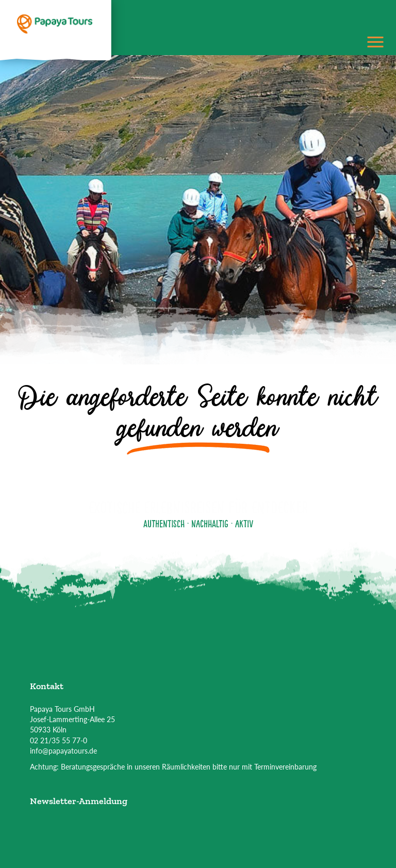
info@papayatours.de (63, 751)
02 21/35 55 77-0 (59, 740)
